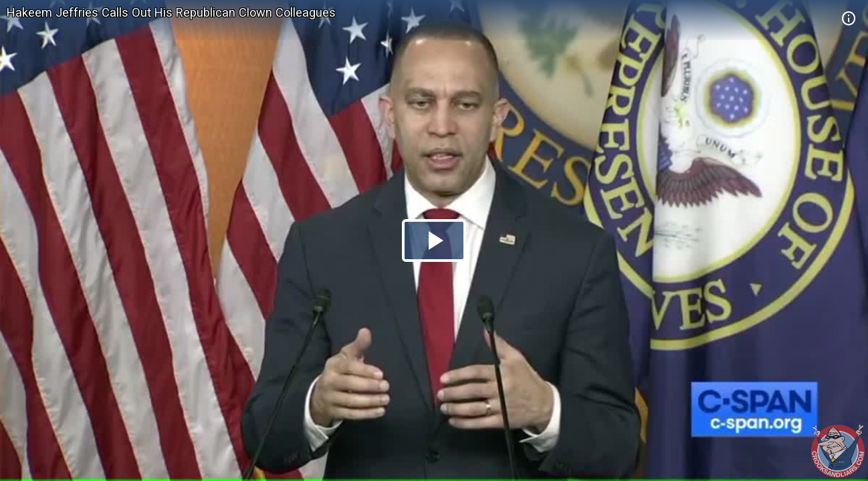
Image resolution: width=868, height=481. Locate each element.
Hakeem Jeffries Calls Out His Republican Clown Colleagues (171, 12)
